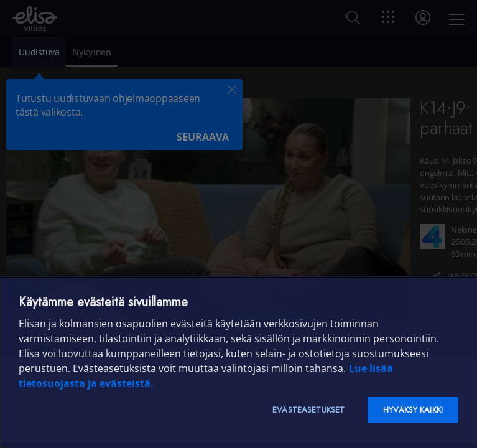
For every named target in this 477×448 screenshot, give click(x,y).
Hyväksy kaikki (413, 410)
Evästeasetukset (308, 410)
